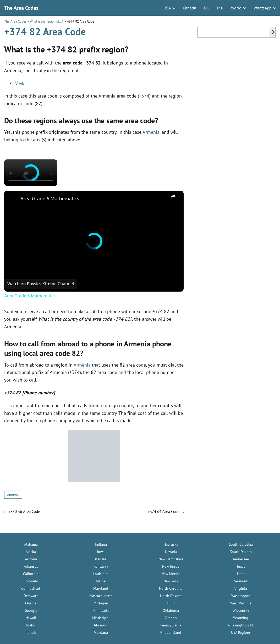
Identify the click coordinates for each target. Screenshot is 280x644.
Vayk (20, 83)
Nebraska (171, 544)
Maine (101, 581)
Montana (101, 632)
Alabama (31, 544)
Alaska (31, 552)
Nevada (171, 552)
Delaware (31, 596)
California (31, 574)
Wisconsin (241, 610)
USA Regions (241, 632)
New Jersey (171, 566)
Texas (241, 566)
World (236, 8)
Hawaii (31, 618)
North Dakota (171, 596)
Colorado (31, 581)
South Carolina (241, 544)
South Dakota (241, 552)
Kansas (101, 559)
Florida (31, 603)
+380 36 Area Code (24, 511)
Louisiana (101, 574)
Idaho (31, 625)
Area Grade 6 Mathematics (50, 198)
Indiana (101, 544)
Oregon (171, 618)
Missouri (101, 625)
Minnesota (101, 610)
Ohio (171, 603)
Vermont (241, 581)
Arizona (31, 559)
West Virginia (241, 603)
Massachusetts (101, 596)
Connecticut (31, 588)
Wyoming (241, 618)
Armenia (151, 132)
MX (220, 8)
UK (207, 8)
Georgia (31, 610)
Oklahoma (171, 610)
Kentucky (101, 566)
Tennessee (241, 559)
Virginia (241, 588)
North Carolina (171, 588)
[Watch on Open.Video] (41, 284)
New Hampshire (171, 559)
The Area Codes (21, 8)
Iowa (101, 552)
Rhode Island (171, 632)
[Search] (272, 32)
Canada (190, 8)
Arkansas (31, 566)
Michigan (101, 603)
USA (167, 8)
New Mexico (171, 574)
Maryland (101, 588)
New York (171, 581)
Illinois (31, 632)
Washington (241, 596)
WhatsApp (263, 8)
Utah (241, 574)
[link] (13, 199)
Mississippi (101, 618)
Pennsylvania (171, 625)
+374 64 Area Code (164, 511)
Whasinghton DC (241, 625)
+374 (144, 96)
